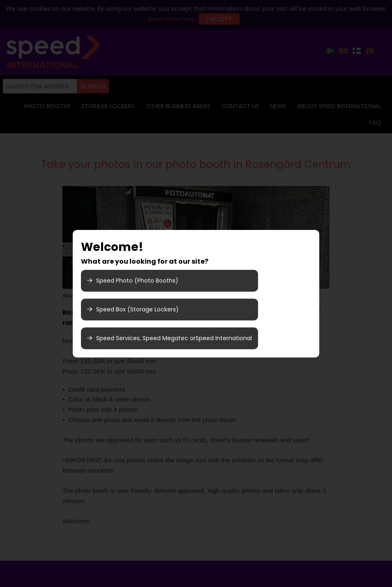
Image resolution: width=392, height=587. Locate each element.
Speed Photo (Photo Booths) (133, 281)
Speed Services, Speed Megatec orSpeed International (169, 338)
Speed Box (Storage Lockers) (133, 309)
